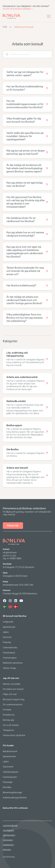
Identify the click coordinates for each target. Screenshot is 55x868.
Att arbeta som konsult (13, 689)
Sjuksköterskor (9, 757)
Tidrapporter (8, 730)
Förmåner (7, 710)
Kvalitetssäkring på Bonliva (15, 798)
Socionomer (8, 767)
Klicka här (13, 526)
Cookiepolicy (8, 840)
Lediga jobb (8, 622)
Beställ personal (10, 751)
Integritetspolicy (9, 835)
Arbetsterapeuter (11, 772)
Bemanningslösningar (12, 793)
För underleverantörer (13, 705)
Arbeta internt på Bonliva (14, 735)
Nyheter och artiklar (12, 684)
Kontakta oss (9, 715)
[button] (49, 16)
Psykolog (7, 642)
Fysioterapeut (9, 653)
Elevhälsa (7, 787)
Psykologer (8, 782)
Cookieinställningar (10, 826)
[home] (12, 16)
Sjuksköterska (9, 627)
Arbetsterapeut (10, 658)
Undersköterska (10, 648)
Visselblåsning (8, 830)
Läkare (6, 632)
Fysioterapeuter (10, 777)
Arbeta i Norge (9, 668)
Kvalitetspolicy (8, 845)
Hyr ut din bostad (11, 725)
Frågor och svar (10, 694)
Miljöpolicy (7, 850)
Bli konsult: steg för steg (14, 700)
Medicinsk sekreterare (13, 663)
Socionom (7, 637)
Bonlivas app (8, 720)
